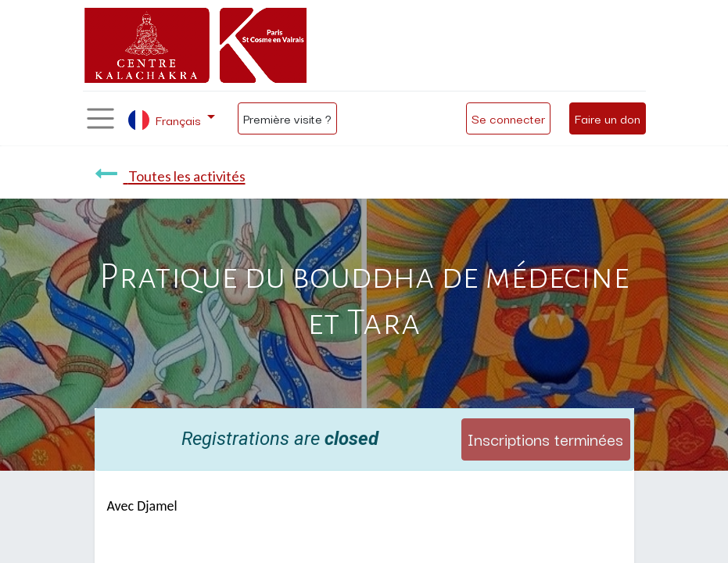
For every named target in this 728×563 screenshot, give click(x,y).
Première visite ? (287, 118)
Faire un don (608, 118)
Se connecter (508, 118)
